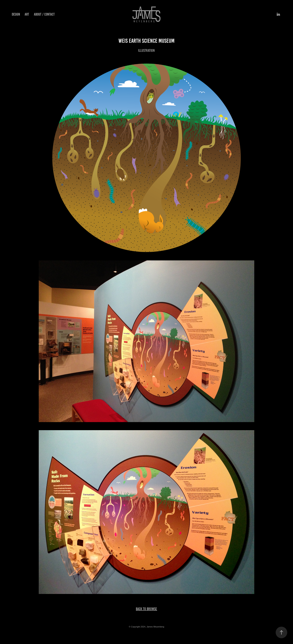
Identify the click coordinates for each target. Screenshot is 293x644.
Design (16, 14)
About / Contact (44, 14)
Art (27, 14)
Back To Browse (146, 609)
